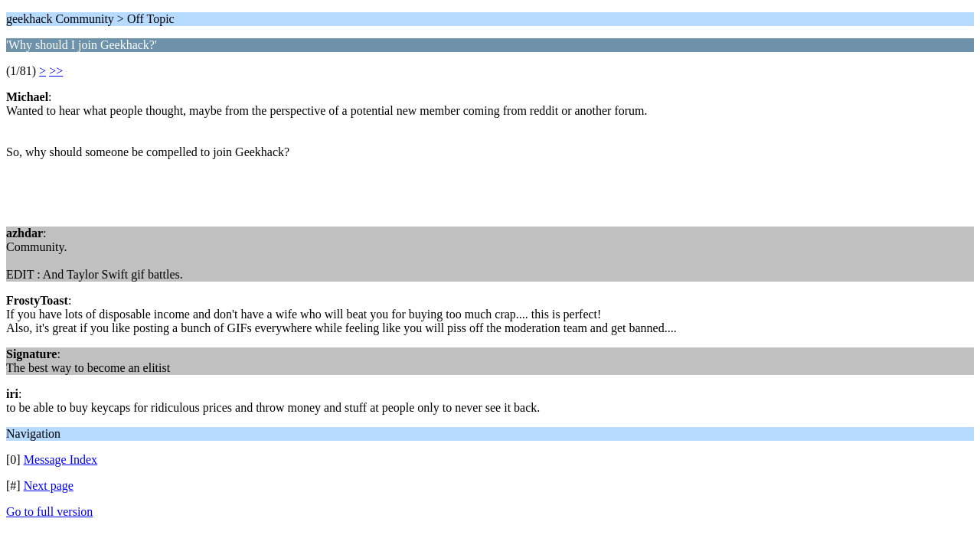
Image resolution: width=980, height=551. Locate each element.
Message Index (60, 460)
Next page (49, 486)
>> (56, 71)
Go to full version (49, 512)
